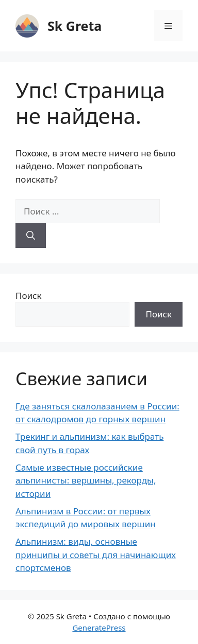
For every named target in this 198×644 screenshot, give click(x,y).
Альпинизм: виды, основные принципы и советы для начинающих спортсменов (96, 554)
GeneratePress (99, 628)
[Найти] (31, 236)
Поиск (29, 296)
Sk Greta (75, 26)
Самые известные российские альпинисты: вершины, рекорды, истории (86, 480)
